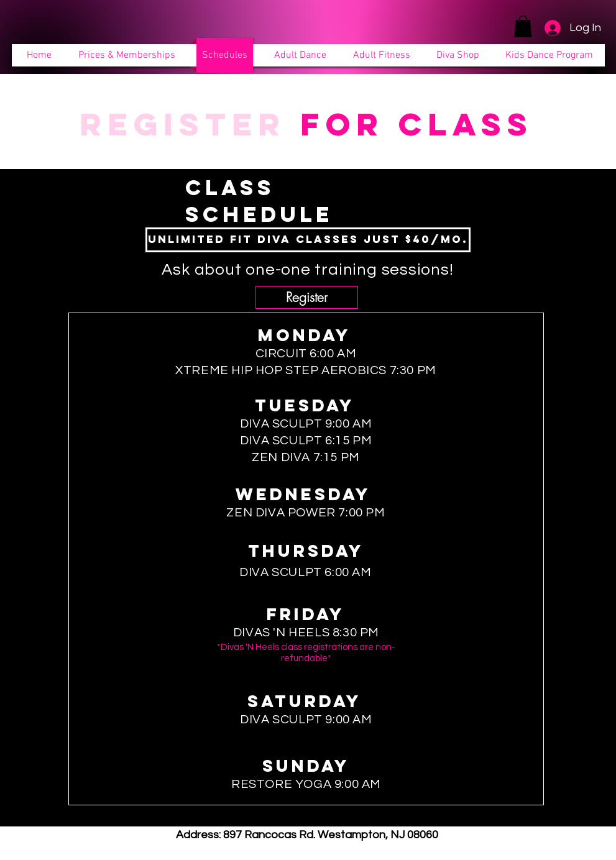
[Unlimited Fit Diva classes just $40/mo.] (308, 240)
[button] (523, 26)
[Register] (307, 297)
